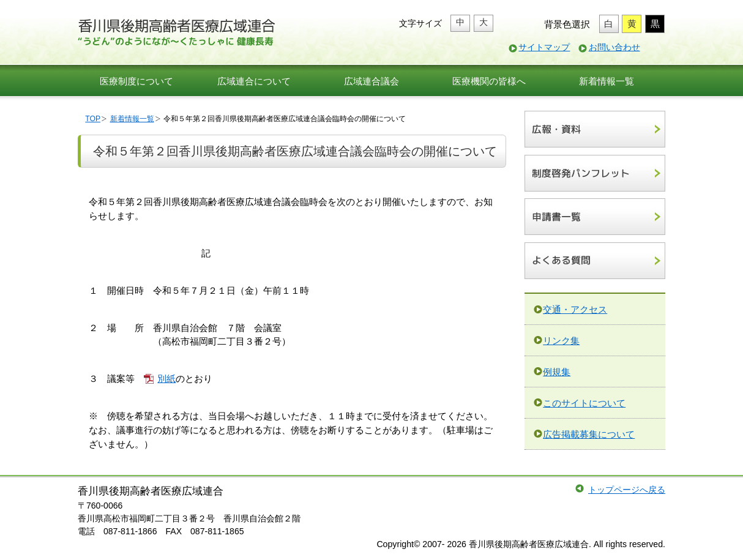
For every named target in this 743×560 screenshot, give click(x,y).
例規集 (557, 372)
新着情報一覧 (607, 81)
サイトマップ (544, 47)
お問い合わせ (614, 47)
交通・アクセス (575, 309)
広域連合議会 (371, 81)
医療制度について (136, 81)
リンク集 (561, 341)
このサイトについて (584, 403)
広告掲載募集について (589, 434)
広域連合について (254, 81)
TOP (93, 119)
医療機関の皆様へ (489, 81)
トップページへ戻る (627, 490)
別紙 (166, 379)
